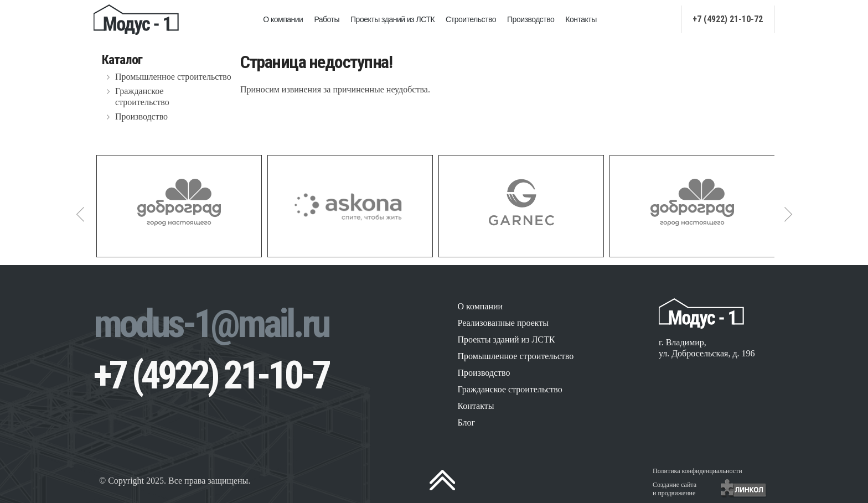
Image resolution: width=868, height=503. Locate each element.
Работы (327, 19)
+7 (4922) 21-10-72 (728, 19)
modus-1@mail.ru (211, 324)
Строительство (471, 19)
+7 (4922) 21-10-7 (211, 375)
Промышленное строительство (173, 77)
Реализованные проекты (503, 323)
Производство (531, 19)
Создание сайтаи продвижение (675, 489)
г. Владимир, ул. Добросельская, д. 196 (707, 348)
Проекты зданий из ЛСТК (392, 19)
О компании (283, 19)
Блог (466, 422)
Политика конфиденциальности (697, 471)
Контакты (581, 19)
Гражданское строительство (142, 97)
